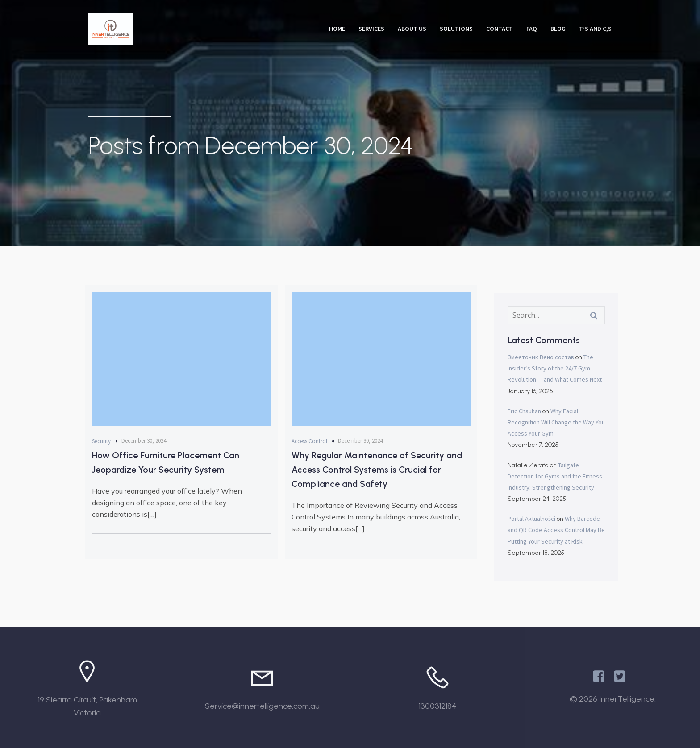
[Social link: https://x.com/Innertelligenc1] (623, 677)
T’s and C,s (595, 29)
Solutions (456, 29)
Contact (500, 29)
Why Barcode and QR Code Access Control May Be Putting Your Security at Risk (556, 530)
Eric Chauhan (524, 411)
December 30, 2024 (144, 441)
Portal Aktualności (531, 519)
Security (101, 441)
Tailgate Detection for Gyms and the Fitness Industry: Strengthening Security (555, 476)
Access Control (309, 441)
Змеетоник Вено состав (541, 357)
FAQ (532, 29)
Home (337, 29)
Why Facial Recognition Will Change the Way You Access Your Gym (556, 422)
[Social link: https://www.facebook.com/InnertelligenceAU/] (602, 677)
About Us (412, 29)
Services (371, 29)
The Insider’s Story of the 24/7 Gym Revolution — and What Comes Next (555, 368)
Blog (558, 29)
